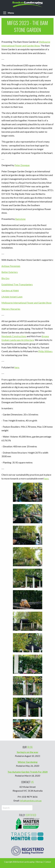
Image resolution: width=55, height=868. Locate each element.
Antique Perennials (11, 266)
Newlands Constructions (14, 336)
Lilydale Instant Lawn (12, 297)
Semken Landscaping (26, 862)
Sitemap (39, 862)
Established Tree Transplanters (17, 284)
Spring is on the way (27, 752)
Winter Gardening (28, 762)
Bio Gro (5, 278)
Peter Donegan (22, 165)
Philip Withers (45, 351)
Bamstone (20, 219)
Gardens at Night (10, 290)
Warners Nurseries (11, 309)
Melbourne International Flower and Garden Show (26, 303)
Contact (48, 862)
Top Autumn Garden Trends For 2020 (27, 772)
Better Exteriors (10, 272)
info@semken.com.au (31, 800)
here (17, 367)
